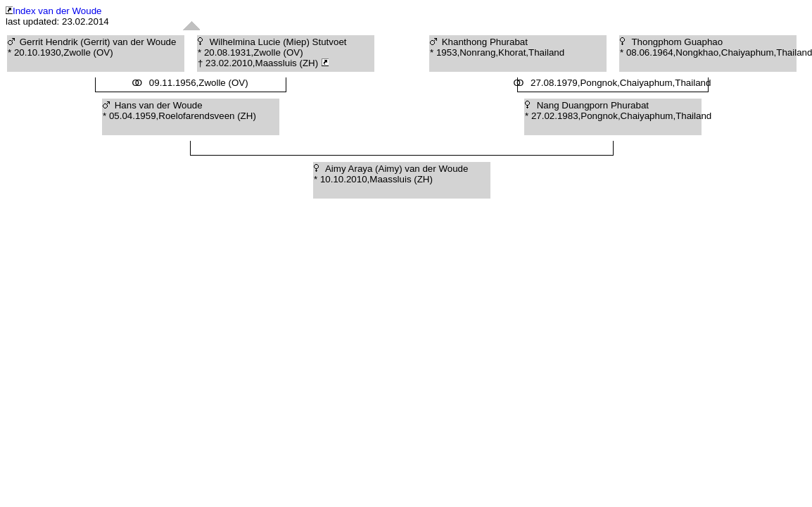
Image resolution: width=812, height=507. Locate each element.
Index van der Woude (53, 11)
